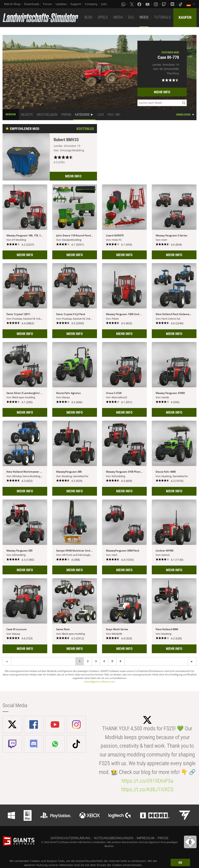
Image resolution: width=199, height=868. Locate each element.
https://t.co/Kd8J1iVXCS (147, 789)
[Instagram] (156, 4)
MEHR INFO (162, 92)
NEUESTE (27, 115)
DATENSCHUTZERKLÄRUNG (71, 838)
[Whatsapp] (124, 4)
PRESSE (163, 838)
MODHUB (11, 114)
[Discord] (173, 4)
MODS (144, 17)
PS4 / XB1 (114, 115)
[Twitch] (164, 4)
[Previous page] (192, 661)
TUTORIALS (162, 17)
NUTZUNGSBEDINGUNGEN (114, 838)
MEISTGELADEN (47, 115)
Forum (47, 4)
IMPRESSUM (145, 838)
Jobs (104, 4)
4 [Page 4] (104, 661)
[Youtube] (148, 4)
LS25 (101, 115)
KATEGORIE (82, 115)
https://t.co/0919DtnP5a (147, 781)
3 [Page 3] (96, 661)
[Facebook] (140, 4)
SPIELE (103, 17)
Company (91, 4)
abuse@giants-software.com (100, 682)
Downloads (32, 4)
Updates (61, 4)
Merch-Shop (12, 4)
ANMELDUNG (183, 115)
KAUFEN (185, 17)
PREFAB (66, 115)
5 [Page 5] (112, 661)
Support (76, 4)
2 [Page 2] (88, 661)
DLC (131, 17)
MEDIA (118, 17)
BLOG (88, 17)
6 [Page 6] (120, 661)
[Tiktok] (181, 4)
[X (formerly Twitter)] (132, 4)
